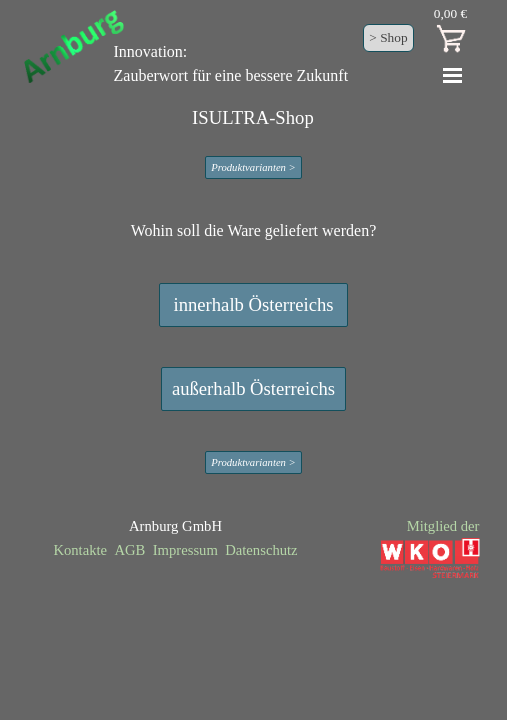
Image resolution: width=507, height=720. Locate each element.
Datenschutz (261, 550)
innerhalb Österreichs (253, 304)
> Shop (388, 37)
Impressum (185, 550)
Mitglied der (443, 526)
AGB (129, 550)
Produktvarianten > (253, 167)
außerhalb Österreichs (253, 388)
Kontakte (80, 550)
